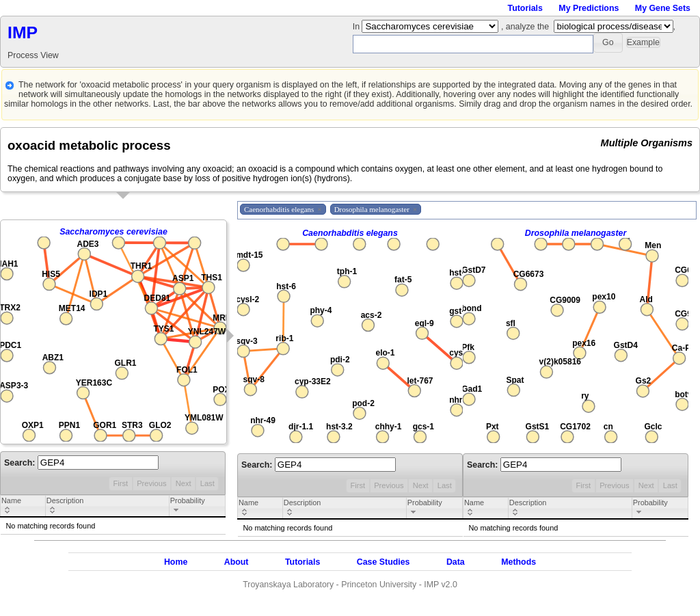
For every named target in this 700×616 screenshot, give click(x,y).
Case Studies (383, 562)
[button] (608, 43)
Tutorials (525, 8)
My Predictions (589, 8)
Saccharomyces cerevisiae (113, 232)
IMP (23, 32)
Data (456, 562)
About (237, 562)
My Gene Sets (663, 8)
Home (176, 562)
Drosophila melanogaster (576, 233)
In (358, 27)
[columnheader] (23, 507)
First (120, 483)
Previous (151, 483)
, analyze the (525, 27)
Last (207, 483)
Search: (81, 463)
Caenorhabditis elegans (350, 233)
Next (184, 483)
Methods (519, 562)
